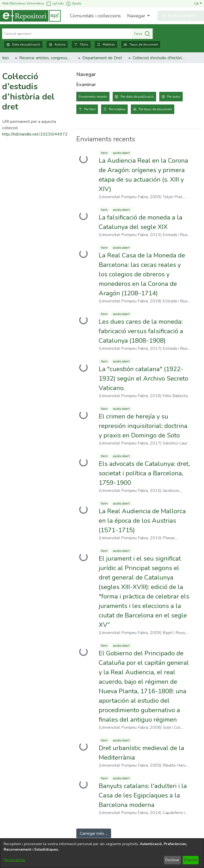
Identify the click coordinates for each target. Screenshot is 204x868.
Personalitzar (15, 860)
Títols (81, 44)
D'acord (190, 860)
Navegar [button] (136, 16)
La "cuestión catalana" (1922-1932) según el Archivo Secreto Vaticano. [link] (143, 378)
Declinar (172, 860)
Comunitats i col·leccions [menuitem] (95, 16)
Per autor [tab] (174, 97)
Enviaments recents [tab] (93, 97)
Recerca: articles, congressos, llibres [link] (46, 58)
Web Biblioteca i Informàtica (23, 3)
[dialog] (102, 853)
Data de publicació (23, 44)
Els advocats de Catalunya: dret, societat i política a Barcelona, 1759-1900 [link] (144, 473)
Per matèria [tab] (117, 109)
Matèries (106, 44)
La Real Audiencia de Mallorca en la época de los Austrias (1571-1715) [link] (142, 521)
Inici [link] (5, 58)
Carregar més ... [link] (94, 834)
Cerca (142, 34)
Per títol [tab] (90, 109)
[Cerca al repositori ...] (67, 34)
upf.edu (55, 4)
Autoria (57, 44)
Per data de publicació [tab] (137, 97)
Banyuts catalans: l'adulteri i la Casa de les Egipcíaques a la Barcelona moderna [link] (143, 795)
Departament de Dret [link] (102, 58)
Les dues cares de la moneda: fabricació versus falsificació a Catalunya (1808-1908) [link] (141, 331)
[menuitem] (138, 16)
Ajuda (73, 4)
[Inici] (30, 16)
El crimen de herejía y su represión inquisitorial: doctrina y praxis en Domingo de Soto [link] (143, 426)
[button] (198, 3)
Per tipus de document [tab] (155, 109)
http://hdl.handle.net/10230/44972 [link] (35, 134)
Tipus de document (141, 44)
